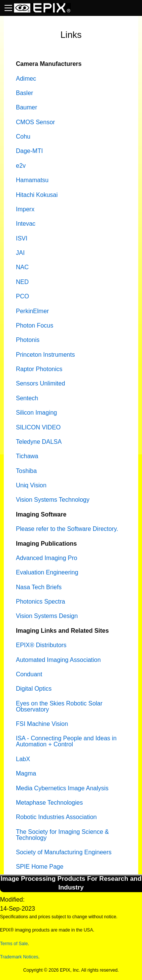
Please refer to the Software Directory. (67, 529)
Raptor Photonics (39, 369)
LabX (23, 759)
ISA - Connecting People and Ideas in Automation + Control (66, 741)
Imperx (25, 209)
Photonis (28, 340)
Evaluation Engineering (47, 572)
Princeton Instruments (45, 355)
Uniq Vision (31, 485)
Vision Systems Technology (53, 500)
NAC (22, 267)
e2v (21, 166)
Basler (24, 93)
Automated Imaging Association (58, 660)
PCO (23, 296)
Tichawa (27, 456)
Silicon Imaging (37, 413)
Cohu (23, 137)
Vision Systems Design (47, 616)
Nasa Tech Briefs (39, 587)
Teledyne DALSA (39, 442)
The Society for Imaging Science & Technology (62, 835)
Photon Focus (35, 325)
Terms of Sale (14, 944)
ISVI (22, 238)
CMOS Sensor (35, 122)
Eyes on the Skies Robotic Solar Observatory (59, 706)
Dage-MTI (29, 151)
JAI (20, 253)
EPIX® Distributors (41, 645)
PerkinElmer (32, 311)
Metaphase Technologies (49, 803)
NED (22, 282)
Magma (26, 773)
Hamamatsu (32, 180)
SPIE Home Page (40, 867)
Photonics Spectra (41, 602)
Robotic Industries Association (56, 817)
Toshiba (26, 471)
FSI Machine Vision (42, 724)
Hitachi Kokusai (37, 195)
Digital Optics (34, 689)
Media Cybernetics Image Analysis (62, 788)
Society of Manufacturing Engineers (64, 852)
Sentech (27, 398)
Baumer (27, 107)
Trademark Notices (19, 957)
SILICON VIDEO (38, 427)
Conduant (29, 674)
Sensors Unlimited (41, 383)
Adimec (26, 79)
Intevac (26, 224)
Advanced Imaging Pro (47, 558)
